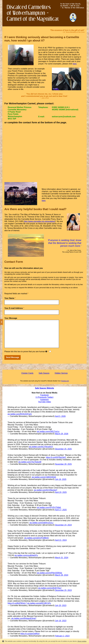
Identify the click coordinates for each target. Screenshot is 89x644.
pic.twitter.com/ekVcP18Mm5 (36, 538)
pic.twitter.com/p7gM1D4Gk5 (44, 477)
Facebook (44, 395)
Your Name (10, 298)
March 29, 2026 (62, 434)
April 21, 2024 (61, 540)
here (75, 64)
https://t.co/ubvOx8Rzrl (30, 634)
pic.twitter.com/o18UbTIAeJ (50, 588)
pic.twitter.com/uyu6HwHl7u (26, 555)
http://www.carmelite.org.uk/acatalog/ (39, 221)
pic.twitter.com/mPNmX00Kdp (49, 573)
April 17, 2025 (61, 510)
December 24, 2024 (63, 525)
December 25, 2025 (63, 449)
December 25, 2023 (63, 590)
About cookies (82, 641)
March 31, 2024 (62, 558)
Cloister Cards (27, 373)
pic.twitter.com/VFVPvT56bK (49, 507)
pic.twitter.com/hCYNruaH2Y (41, 447)
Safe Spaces (44, 373)
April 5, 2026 (60, 416)
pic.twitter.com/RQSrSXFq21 (20, 414)
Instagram (44, 400)
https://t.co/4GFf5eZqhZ (56, 457)
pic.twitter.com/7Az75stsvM (30, 462)
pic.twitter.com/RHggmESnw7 (24, 618)
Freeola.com (65, 381)
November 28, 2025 (63, 464)
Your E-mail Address (14, 308)
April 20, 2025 (61, 492)
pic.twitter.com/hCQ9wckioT (46, 490)
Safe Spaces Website (44, 388)
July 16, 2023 (61, 621)
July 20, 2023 (61, 605)
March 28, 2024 (62, 575)
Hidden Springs (61, 373)
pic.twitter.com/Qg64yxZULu (41, 523)
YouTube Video (44, 402)
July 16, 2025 (61, 479)
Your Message (11, 318)
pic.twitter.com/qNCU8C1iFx (39, 603)
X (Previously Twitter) (45, 397)
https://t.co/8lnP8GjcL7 (17, 603)
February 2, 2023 (62, 636)
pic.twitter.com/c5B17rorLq (48, 431)
